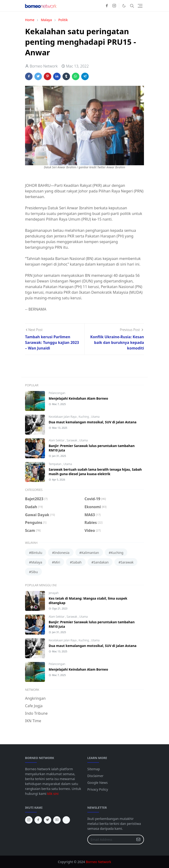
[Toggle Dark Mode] (124, 6)
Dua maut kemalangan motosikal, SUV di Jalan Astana (93, 422)
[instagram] (114, 6)
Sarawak (72, 440)
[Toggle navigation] (140, 6)
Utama (95, 417)
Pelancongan (57, 393)
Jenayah (54, 593)
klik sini (53, 794)
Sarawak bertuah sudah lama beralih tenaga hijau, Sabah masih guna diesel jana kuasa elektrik (95, 472)
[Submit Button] (138, 840)
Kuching (84, 417)
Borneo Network (98, 862)
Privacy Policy (98, 789)
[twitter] (48, 820)
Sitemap (94, 769)
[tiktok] (66, 820)
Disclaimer (95, 776)
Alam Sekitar (57, 440)
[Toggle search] (132, 6)
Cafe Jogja (34, 706)
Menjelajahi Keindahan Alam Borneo (78, 398)
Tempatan (55, 464)
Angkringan (35, 698)
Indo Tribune (36, 713)
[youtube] (57, 820)
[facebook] (107, 6)
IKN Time (33, 721)
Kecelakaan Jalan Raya (63, 417)
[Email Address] (111, 840)
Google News (97, 783)
